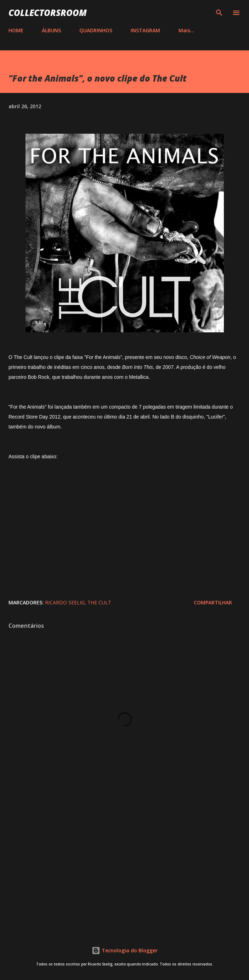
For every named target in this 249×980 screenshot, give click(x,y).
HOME (16, 30)
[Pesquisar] (219, 13)
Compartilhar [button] (213, 602)
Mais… (186, 30)
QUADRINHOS (96, 30)
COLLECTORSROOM (48, 13)
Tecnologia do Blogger (125, 950)
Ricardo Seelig (65, 602)
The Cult (99, 602)
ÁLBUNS (51, 30)
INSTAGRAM (145, 30)
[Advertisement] (124, 866)
